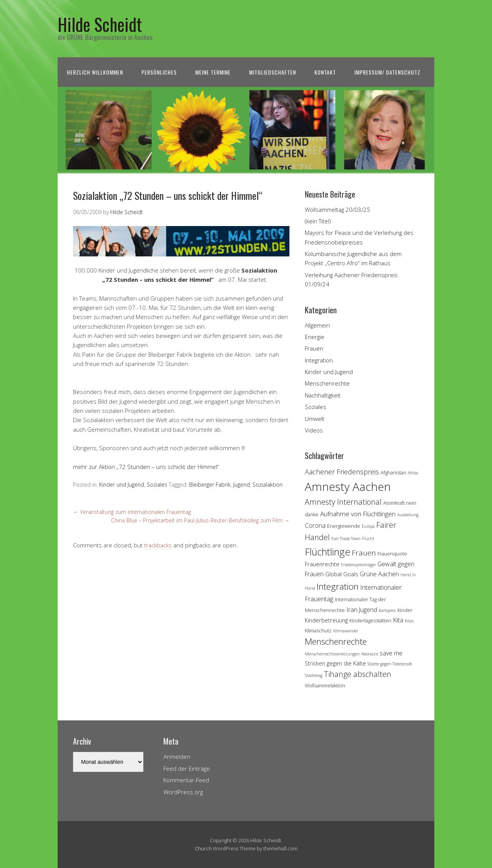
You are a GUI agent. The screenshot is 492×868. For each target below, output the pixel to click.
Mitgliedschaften (273, 72)
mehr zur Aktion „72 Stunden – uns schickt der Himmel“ (146, 467)
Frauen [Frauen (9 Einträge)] (364, 553)
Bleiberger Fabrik (210, 485)
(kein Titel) (318, 221)
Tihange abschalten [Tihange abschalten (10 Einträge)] (358, 674)
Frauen (314, 348)
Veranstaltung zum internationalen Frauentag (132, 512)
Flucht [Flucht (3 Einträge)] (368, 539)
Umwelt (315, 419)
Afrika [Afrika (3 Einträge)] (413, 473)
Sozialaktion (268, 485)
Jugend (242, 485)
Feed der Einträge (187, 768)
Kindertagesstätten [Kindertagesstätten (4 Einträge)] (370, 620)
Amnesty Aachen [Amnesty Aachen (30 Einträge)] (348, 487)
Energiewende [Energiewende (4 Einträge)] (344, 526)
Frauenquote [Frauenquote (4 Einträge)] (392, 554)
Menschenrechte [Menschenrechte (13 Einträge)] (336, 641)
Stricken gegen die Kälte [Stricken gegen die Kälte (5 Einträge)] (335, 663)
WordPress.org (183, 792)
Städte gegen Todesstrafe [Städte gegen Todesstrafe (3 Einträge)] (390, 664)
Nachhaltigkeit (323, 395)
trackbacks (158, 545)
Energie (315, 337)
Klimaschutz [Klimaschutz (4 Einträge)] (318, 630)
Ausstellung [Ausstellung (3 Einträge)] (408, 515)
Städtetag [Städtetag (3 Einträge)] (314, 675)
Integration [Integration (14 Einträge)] (338, 586)
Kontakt (325, 72)
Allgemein (317, 325)
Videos (314, 430)
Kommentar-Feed (186, 780)
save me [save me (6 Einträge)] (391, 653)
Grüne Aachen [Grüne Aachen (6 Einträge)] (379, 574)
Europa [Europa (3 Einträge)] (368, 526)
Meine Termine (213, 72)
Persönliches (159, 72)
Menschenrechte (327, 383)
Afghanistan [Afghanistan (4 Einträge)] (393, 472)
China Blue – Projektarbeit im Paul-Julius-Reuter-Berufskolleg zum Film (200, 520)
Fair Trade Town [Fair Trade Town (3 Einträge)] (346, 539)
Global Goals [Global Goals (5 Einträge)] (342, 574)
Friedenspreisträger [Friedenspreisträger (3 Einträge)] (358, 565)
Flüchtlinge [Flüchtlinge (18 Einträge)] (327, 552)
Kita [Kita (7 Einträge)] (398, 620)
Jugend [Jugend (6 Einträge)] (368, 610)
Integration (319, 360)
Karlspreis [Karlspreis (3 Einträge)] (387, 610)
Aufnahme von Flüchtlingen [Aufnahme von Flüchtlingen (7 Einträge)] (358, 514)
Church (203, 848)
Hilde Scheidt (100, 24)
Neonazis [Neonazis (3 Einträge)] (370, 654)
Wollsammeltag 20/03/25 (337, 210)
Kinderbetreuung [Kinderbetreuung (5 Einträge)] (326, 620)
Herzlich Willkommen (95, 72)
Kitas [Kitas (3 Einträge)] (409, 621)
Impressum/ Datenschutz (387, 72)
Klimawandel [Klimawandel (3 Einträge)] (346, 631)
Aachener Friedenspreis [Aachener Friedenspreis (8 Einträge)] (342, 472)
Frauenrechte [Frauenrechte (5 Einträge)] (322, 564)
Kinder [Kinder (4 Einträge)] (405, 610)
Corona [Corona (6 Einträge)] (315, 525)
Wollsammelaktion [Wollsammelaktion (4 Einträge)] (325, 685)
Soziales (157, 485)
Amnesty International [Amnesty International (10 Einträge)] (343, 502)
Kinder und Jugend (122, 485)
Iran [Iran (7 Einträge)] (352, 609)
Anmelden (177, 757)
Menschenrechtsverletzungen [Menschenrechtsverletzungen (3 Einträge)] (332, 654)
